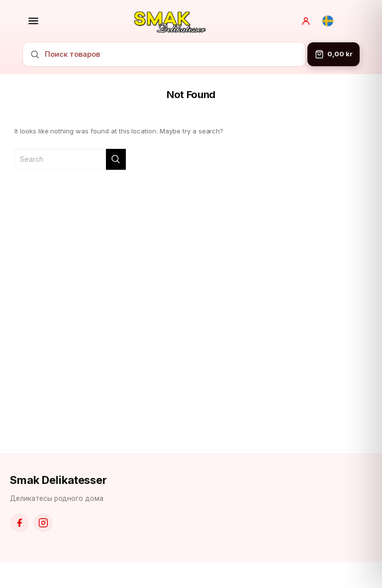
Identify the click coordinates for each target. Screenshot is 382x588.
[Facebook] (19, 523)
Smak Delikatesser (58, 480)
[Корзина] (334, 54)
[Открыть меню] (33, 21)
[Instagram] (43, 523)
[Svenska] (328, 21)
